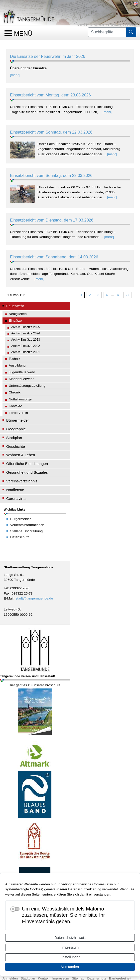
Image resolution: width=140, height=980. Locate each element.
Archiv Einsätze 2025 (26, 327)
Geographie (16, 429)
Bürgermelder (18, 420)
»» (128, 295)
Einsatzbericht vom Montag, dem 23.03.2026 (50, 95)
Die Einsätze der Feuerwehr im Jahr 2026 (48, 56)
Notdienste (15, 490)
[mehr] (15, 75)
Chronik (15, 392)
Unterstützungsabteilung (27, 386)
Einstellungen (70, 957)
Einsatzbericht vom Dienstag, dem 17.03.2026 (52, 220)
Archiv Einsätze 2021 (26, 352)
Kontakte (15, 406)
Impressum (70, 947)
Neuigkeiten (18, 314)
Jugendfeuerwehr (22, 372)
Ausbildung (17, 365)
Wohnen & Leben (21, 455)
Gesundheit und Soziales (27, 472)
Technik (14, 359)
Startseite (83, 25)
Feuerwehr (115, 25)
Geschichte (16, 446)
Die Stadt (98, 25)
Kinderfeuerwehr (21, 379)
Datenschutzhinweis (70, 938)
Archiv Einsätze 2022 (26, 346)
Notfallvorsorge (20, 399)
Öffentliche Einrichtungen (27, 464)
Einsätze (131, 25)
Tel (6, 588)
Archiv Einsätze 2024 (26, 333)
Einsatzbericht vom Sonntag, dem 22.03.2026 (51, 132)
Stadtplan (14, 438)
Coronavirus (16, 498)
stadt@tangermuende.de (34, 598)
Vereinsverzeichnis (22, 481)
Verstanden (70, 967)
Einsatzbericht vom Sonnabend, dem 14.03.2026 (54, 257)
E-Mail (9, 598)
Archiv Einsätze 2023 (26, 340)
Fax (7, 593)
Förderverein (18, 413)
